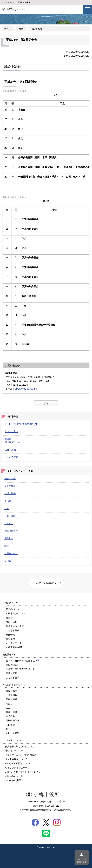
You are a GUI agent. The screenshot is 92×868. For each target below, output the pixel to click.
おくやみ (9, 524)
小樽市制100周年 (15, 647)
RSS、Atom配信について (18, 763)
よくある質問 (11, 457)
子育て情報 (10, 486)
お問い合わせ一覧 (14, 776)
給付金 (8, 561)
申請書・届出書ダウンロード (20, 669)
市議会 (9, 618)
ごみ (7, 508)
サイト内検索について (16, 759)
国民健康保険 (11, 531)
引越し (9, 704)
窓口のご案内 (11, 432)
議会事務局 (37, 29)
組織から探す (24, 2)
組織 (21, 29)
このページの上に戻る (46, 583)
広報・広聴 (10, 450)
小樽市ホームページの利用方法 (21, 755)
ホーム (7, 29)
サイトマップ (8, 2)
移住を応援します (15, 626)
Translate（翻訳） (14, 780)
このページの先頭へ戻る (82, 861)
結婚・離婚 (10, 493)
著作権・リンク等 (14, 751)
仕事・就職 (10, 516)
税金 (7, 546)
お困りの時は (11, 553)
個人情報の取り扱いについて (20, 747)
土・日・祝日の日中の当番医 (21, 424)
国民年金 (9, 538)
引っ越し (9, 501)
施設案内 (10, 639)
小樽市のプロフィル (16, 613)
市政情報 (10, 635)
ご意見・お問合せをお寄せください (23, 772)
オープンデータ (14, 643)
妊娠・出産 (10, 479)
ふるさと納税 (13, 630)
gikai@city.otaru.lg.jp (26, 389)
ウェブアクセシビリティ (17, 768)
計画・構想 (12, 622)
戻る (46, 403)
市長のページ (13, 609)
